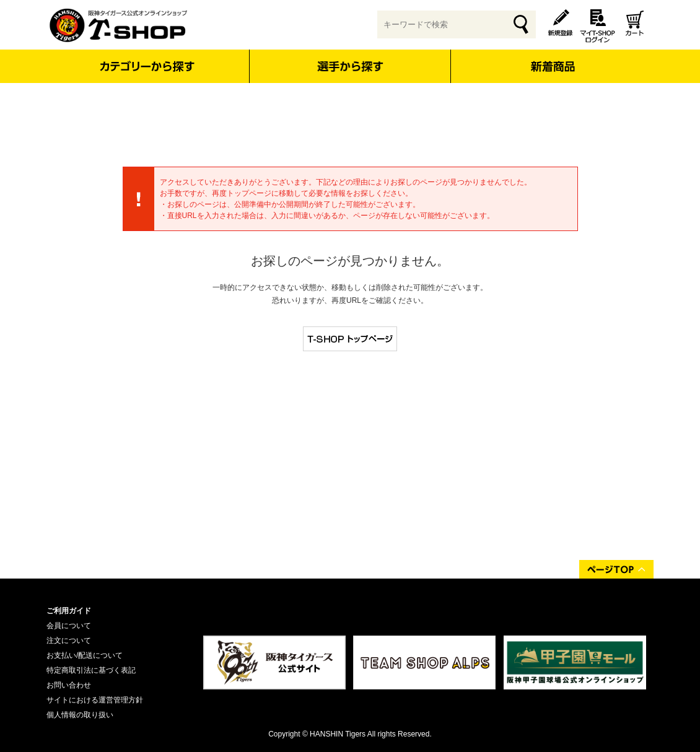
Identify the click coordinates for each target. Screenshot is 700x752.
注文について (69, 641)
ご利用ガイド (69, 611)
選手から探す (350, 66)
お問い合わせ (69, 685)
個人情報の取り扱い (80, 715)
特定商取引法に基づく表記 (91, 670)
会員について (69, 626)
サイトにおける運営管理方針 (95, 700)
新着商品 (552, 58)
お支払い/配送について (85, 655)
